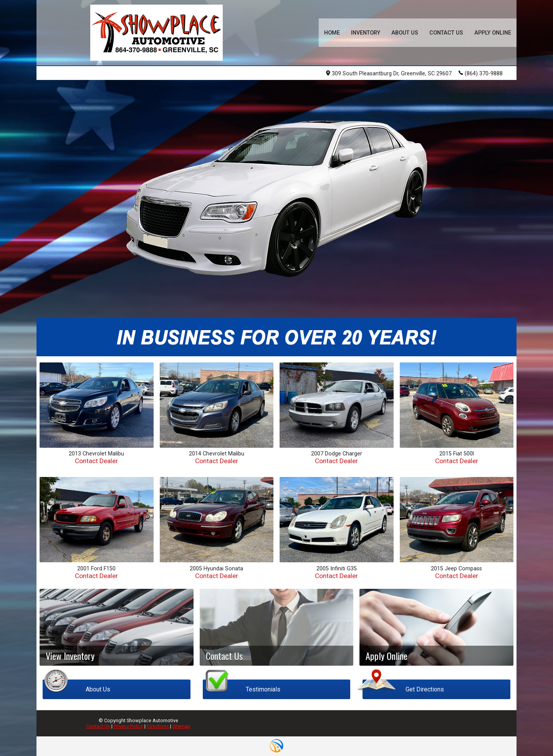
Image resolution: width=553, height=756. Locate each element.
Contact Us (98, 726)
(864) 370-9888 (481, 73)
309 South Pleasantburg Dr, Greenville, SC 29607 (389, 74)
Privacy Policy (128, 726)
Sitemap (181, 726)
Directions (158, 726)
